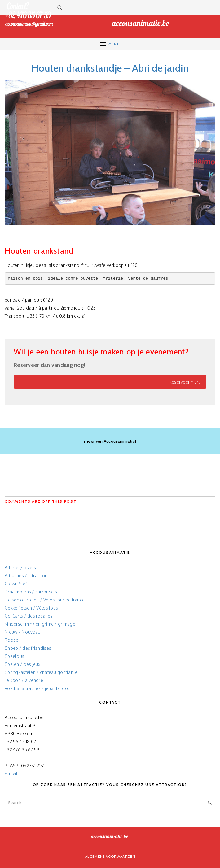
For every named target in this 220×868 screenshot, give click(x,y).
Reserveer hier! (184, 382)
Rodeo (12, 640)
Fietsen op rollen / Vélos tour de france (45, 600)
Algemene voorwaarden (110, 856)
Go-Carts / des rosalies (29, 616)
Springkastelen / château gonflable (41, 672)
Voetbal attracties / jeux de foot (37, 688)
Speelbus (14, 656)
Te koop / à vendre (24, 680)
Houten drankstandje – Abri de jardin (110, 68)
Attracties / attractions (27, 576)
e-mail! (12, 774)
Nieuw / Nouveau (22, 632)
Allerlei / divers (20, 568)
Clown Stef (16, 584)
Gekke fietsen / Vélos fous (31, 608)
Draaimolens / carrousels (31, 592)
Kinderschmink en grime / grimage (40, 624)
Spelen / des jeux (23, 664)
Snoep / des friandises (28, 648)
